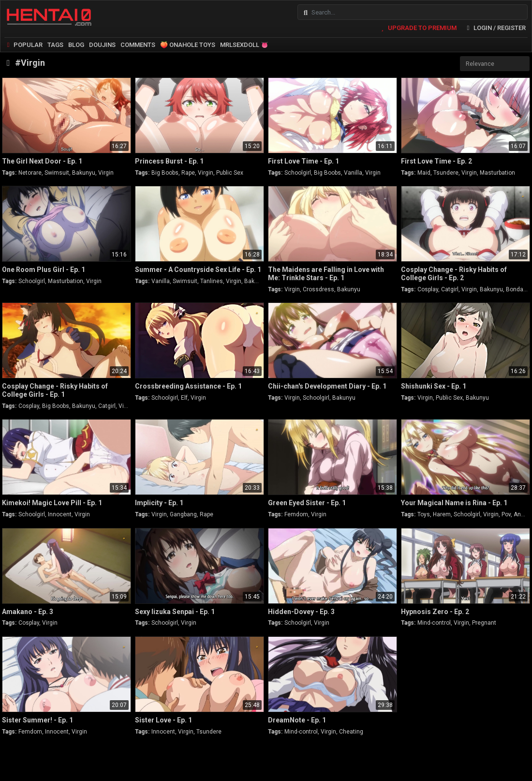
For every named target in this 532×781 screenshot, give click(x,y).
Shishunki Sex (434, 386)
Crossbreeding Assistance (188, 386)
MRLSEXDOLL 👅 (244, 45)
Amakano (28, 612)
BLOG (76, 45)
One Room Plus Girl (44, 270)
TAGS (55, 45)
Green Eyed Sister (307, 503)
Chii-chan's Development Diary (327, 386)
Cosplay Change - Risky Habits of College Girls (454, 274)
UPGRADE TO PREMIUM (417, 28)
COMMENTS (138, 45)
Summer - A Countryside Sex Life (198, 270)
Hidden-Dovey (301, 612)
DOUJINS (102, 45)
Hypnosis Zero (435, 612)
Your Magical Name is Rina (454, 503)
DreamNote (297, 720)
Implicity (159, 503)
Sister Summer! (37, 720)
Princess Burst (169, 161)
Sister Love (163, 720)
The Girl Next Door (42, 161)
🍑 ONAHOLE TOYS (188, 45)
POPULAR (23, 45)
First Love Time (303, 161)
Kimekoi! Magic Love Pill (52, 503)
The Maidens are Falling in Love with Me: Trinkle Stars (326, 274)
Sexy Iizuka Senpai (175, 612)
